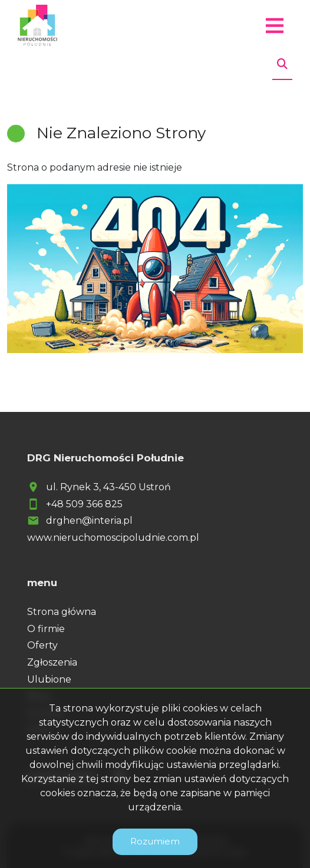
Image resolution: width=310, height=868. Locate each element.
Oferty (42, 645)
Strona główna (62, 612)
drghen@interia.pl (89, 521)
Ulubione (49, 679)
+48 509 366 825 (84, 504)
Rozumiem (155, 841)
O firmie (46, 629)
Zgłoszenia (52, 662)
